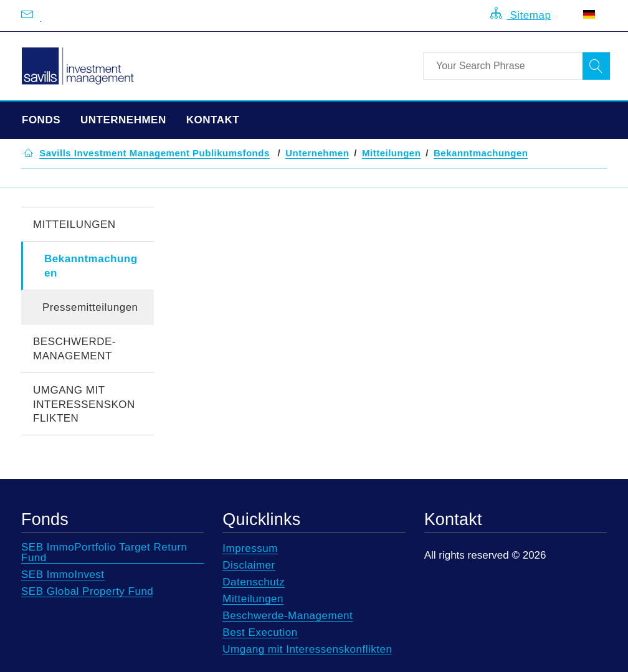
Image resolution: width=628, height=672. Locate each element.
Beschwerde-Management (74, 349)
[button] (155, 153)
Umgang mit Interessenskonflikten (84, 405)
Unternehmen (123, 120)
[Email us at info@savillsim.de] (40, 16)
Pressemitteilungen (90, 307)
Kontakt (213, 120)
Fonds (41, 120)
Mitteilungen (74, 225)
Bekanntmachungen (91, 266)
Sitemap (521, 14)
